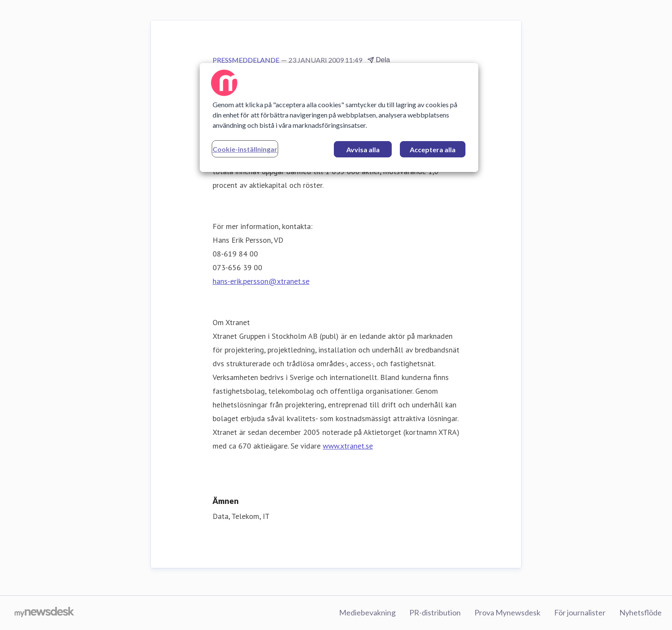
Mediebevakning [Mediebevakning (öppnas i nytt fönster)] (367, 612)
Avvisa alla (363, 149)
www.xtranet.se (348, 446)
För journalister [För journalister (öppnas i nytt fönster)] (580, 612)
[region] (339, 118)
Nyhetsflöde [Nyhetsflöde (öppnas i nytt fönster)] (640, 612)
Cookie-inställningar (245, 149)
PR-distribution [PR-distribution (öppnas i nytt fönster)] (435, 612)
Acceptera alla (433, 149)
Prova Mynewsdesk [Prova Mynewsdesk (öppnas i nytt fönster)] (507, 612)
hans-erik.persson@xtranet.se (261, 281)
